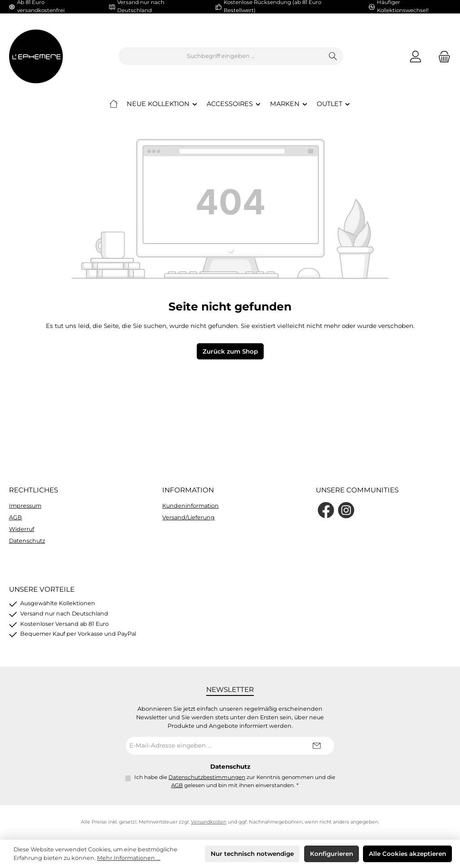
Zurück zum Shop (230, 351)
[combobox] (221, 56)
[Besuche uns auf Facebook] (326, 510)
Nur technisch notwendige (252, 854)
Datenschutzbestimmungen (207, 777)
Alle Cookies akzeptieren (407, 854)
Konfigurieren (332, 854)
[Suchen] (333, 56)
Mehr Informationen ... (129, 858)
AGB (15, 517)
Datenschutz (27, 541)
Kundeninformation (190, 506)
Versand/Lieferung (188, 517)
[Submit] (316, 746)
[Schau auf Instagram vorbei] (346, 510)
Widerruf (22, 529)
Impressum (25, 506)
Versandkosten (209, 822)
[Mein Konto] (416, 56)
